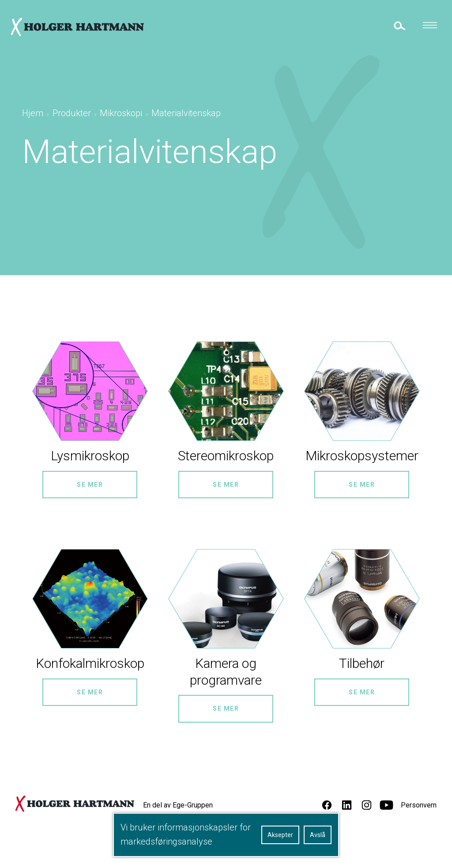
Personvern (419, 805)
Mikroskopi (121, 113)
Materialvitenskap (186, 113)
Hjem (33, 113)
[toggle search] (399, 25)
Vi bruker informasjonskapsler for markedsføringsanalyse (186, 834)
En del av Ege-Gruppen (178, 805)
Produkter (72, 113)
